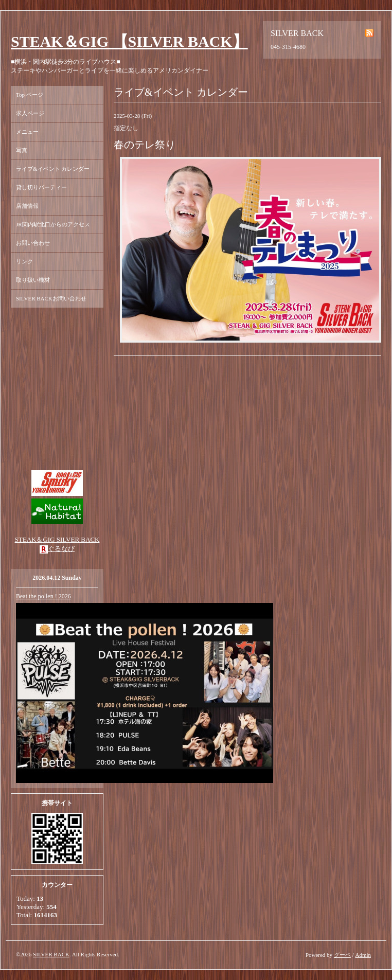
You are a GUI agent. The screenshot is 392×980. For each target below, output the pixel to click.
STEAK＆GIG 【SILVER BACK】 (129, 41)
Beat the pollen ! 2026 (43, 596)
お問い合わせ (33, 243)
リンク (24, 261)
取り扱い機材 (33, 280)
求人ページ (30, 113)
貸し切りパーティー (41, 187)
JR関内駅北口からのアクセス (53, 224)
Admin (363, 955)
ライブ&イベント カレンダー (53, 169)
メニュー (27, 132)
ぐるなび (61, 549)
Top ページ (30, 95)
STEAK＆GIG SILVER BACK (57, 539)
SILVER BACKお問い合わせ (51, 298)
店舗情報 (27, 206)
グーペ (342, 955)
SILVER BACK (51, 954)
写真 (22, 150)
